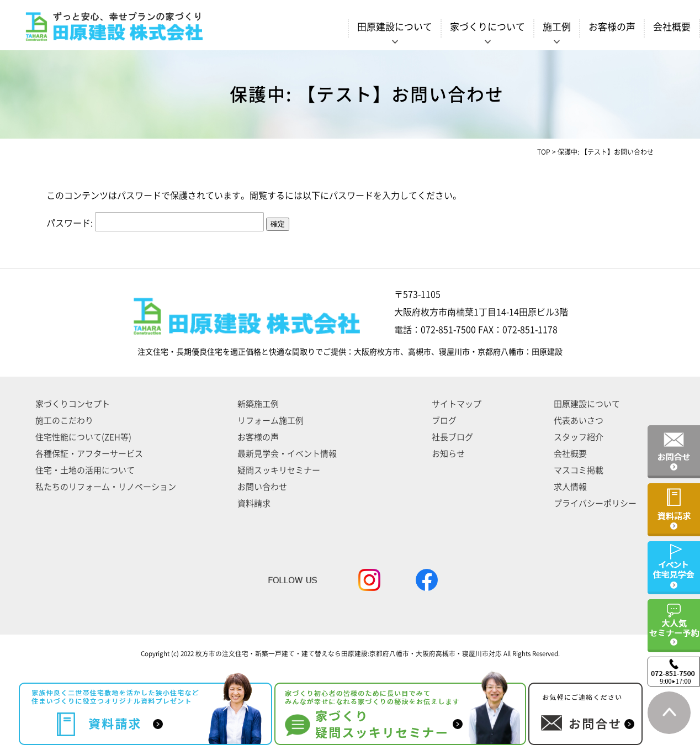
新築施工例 (258, 404)
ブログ (444, 421)
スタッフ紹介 (579, 437)
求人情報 (570, 487)
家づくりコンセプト (73, 404)
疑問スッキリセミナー (279, 470)
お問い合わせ (262, 487)
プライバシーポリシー (595, 503)
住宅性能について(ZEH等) (83, 437)
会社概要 (672, 27)
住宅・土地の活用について (85, 470)
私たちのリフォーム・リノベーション (106, 487)
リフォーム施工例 (271, 421)
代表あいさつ (579, 421)
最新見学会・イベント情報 (287, 454)
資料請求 (254, 503)
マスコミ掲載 (579, 470)
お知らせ (448, 454)
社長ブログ (452, 437)
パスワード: (155, 223)
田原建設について (587, 404)
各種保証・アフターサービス (89, 454)
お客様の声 (612, 27)
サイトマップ (457, 404)
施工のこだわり (64, 421)
